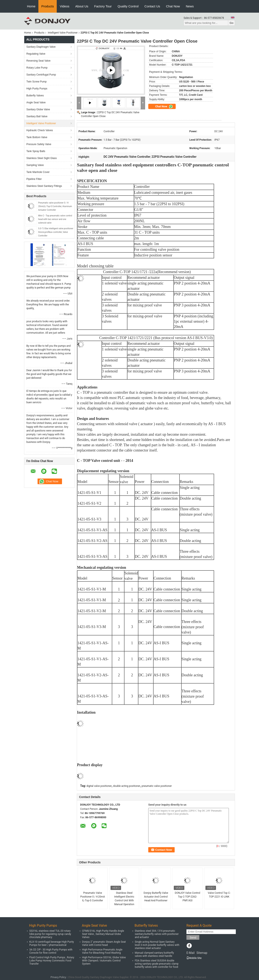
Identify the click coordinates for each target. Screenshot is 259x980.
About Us (82, 6)
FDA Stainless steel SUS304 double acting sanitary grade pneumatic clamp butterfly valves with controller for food (157, 964)
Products (48, 6)
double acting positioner (127, 786)
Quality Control (128, 6)
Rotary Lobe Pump (37, 68)
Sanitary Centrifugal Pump (41, 75)
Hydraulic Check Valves (40, 130)
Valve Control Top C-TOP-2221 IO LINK (219, 895)
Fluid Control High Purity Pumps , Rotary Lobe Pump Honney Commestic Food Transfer (52, 961)
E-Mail (190, 953)
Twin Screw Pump (36, 82)
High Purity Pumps (37, 89)
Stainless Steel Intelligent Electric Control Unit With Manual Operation (124, 899)
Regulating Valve (36, 54)
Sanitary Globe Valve (38, 109)
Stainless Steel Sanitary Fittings (44, 186)
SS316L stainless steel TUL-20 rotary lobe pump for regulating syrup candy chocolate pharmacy (50, 934)
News (190, 6)
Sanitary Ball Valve (37, 116)
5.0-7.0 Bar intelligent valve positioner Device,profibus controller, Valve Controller (56, 232)
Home (31, 6)
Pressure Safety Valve (39, 144)
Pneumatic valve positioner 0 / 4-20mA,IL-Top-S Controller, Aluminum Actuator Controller (55, 206)
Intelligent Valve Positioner (63, 33)
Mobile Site (194, 958)
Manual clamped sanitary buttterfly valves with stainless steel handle (154, 954)
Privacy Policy (58, 977)
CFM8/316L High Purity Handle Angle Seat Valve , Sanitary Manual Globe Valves (103, 934)
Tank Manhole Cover (38, 172)
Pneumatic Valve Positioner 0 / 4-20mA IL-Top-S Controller (93, 897)
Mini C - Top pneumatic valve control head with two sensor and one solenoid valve (55, 219)
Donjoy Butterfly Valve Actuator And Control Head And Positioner (156, 897)
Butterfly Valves (35, 96)
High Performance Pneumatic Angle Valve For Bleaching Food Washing (102, 951)
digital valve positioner (99, 786)
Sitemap (202, 953)
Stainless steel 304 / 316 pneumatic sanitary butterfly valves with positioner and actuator (157, 934)
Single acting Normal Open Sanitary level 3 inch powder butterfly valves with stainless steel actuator (157, 945)
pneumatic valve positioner (157, 786)
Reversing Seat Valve (38, 61)
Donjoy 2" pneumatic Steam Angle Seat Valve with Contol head (104, 943)
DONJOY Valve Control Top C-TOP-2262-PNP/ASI (188, 897)
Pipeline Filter (34, 179)
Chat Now (173, 6)
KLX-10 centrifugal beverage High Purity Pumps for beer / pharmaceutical (52, 943)
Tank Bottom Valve (37, 137)
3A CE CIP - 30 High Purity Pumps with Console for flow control (51, 951)
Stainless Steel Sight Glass (42, 158)
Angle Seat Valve (36, 102)
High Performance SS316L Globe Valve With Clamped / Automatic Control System (104, 961)
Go (231, 23)
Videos (65, 6)
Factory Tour (103, 6)
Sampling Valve (35, 165)
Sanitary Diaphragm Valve (41, 47)
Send (193, 938)
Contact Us (152, 6)
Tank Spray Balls (36, 151)
